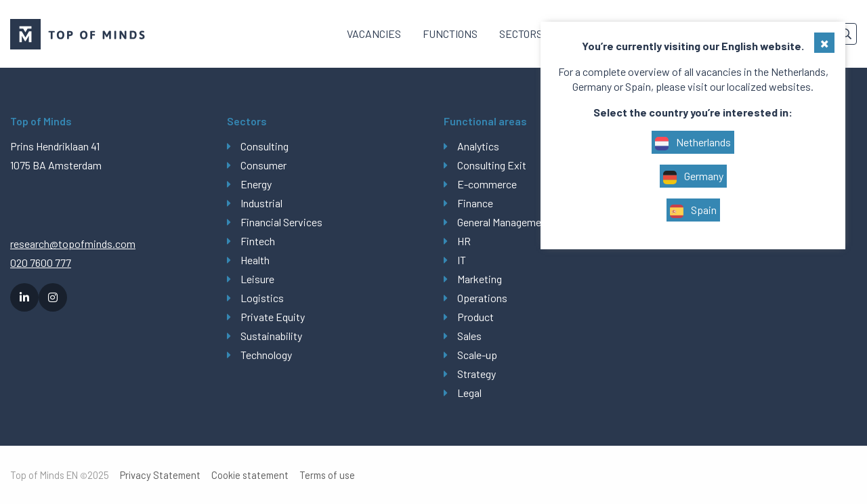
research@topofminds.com (73, 244)
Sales (469, 336)
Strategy (477, 374)
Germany (693, 177)
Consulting (265, 146)
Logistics (262, 298)
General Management (504, 222)
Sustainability (271, 336)
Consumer (263, 165)
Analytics (478, 146)
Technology (266, 355)
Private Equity (273, 317)
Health (255, 260)
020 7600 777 (41, 262)
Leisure (257, 279)
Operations (482, 298)
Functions (450, 34)
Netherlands (693, 143)
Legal (469, 393)
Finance (475, 203)
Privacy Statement (160, 475)
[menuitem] (374, 34)
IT (462, 260)
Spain (693, 211)
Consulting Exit (492, 165)
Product (475, 317)
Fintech (258, 241)
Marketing (480, 279)
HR (464, 241)
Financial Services (281, 222)
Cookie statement (250, 475)
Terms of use (327, 475)
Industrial (261, 203)
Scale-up (477, 355)
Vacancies (374, 34)
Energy (256, 184)
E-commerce (487, 184)
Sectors (521, 34)
